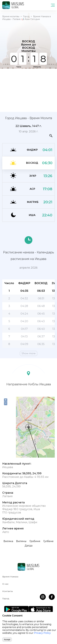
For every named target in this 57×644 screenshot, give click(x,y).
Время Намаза (10, 577)
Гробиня (35, 541)
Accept (7, 640)
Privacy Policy (42, 633)
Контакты (8, 591)
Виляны (21, 541)
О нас (5, 584)
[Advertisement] (28, 90)
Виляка (8, 541)
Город (26, 16)
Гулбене (48, 541)
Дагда (28, 546)
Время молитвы (11, 16)
